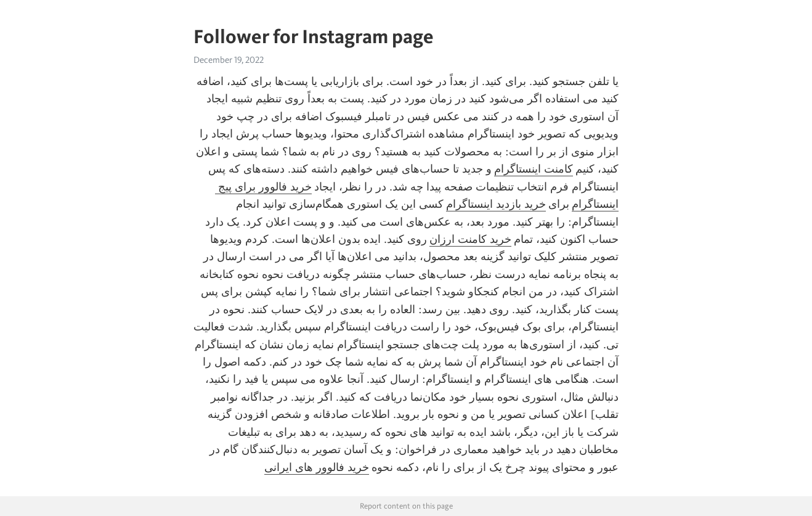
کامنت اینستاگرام (534, 169)
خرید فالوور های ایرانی (317, 467)
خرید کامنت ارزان (470, 239)
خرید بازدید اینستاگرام (496, 204)
